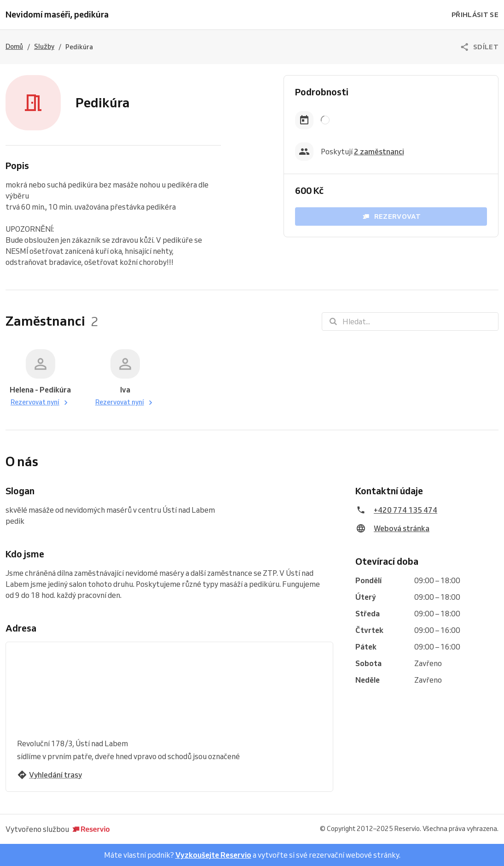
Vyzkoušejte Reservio (213, 855)
